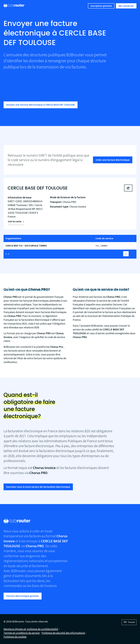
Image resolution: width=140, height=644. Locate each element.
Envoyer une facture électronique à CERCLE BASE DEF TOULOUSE (41, 105)
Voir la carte (15, 222)
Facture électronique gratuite (23, 596)
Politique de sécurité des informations (63, 633)
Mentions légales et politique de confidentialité (31, 629)
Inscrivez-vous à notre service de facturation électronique (38, 487)
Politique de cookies (15, 637)
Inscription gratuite (101, 6)
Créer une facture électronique (113, 160)
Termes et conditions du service (22, 633)
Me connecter (126, 6)
